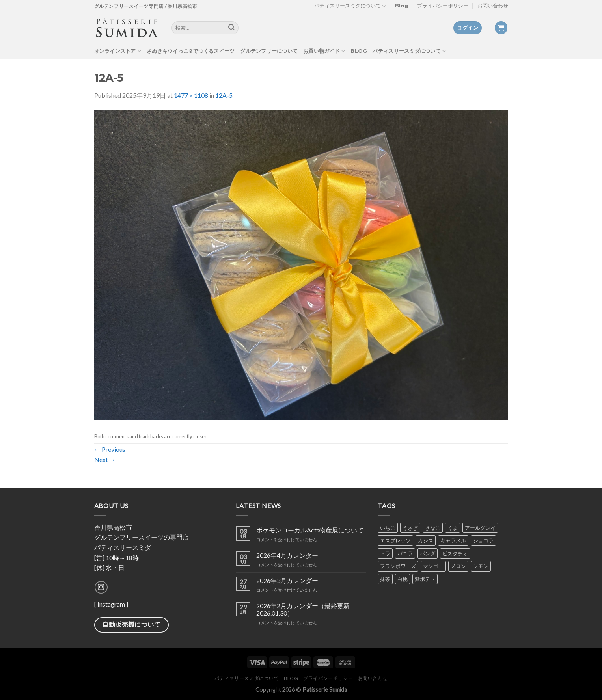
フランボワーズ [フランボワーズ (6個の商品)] (398, 566)
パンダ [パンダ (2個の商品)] (428, 553)
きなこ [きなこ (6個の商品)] (433, 528)
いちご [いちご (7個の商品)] (388, 528)
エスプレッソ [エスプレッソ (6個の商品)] (395, 540)
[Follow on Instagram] (101, 587)
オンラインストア (118, 51)
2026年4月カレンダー (287, 555)
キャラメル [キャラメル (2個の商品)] (453, 540)
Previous (110, 449)
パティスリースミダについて (350, 6)
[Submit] (231, 28)
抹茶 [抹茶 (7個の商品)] (385, 579)
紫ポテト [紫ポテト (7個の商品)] (425, 579)
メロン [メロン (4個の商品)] (458, 566)
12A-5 (224, 95)
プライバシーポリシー (443, 6)
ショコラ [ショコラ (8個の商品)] (483, 540)
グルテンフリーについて (269, 51)
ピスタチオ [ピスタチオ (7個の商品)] (455, 553)
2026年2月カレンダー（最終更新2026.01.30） (303, 609)
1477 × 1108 (191, 95)
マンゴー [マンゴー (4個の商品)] (433, 566)
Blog (402, 6)
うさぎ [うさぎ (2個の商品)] (410, 528)
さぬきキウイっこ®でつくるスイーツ (191, 51)
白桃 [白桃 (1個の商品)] (403, 579)
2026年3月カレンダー (287, 580)
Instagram (111, 604)
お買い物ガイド (324, 51)
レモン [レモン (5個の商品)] (481, 566)
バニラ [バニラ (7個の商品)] (405, 553)
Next (105, 459)
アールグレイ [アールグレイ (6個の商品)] (480, 528)
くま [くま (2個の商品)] (453, 528)
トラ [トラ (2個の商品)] (385, 553)
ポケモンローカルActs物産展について (310, 530)
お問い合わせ (493, 6)
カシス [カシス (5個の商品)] (426, 540)
